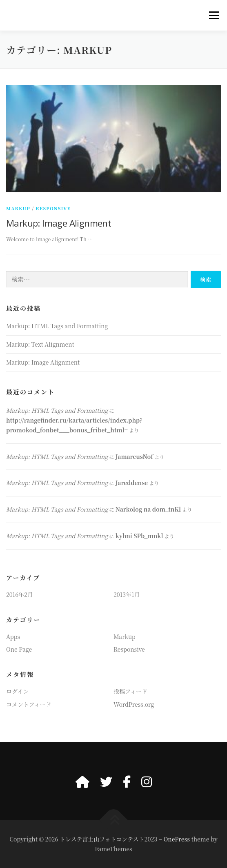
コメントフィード (29, 704)
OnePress (176, 839)
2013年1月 (127, 594)
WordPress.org (134, 704)
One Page (19, 649)
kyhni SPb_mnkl (139, 536)
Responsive (53, 208)
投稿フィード (130, 691)
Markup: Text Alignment (40, 344)
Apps (13, 637)
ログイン (17, 691)
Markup (18, 208)
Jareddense (132, 483)
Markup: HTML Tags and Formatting (57, 326)
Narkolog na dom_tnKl (148, 509)
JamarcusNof (134, 456)
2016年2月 (20, 594)
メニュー (214, 15)
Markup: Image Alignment (59, 223)
